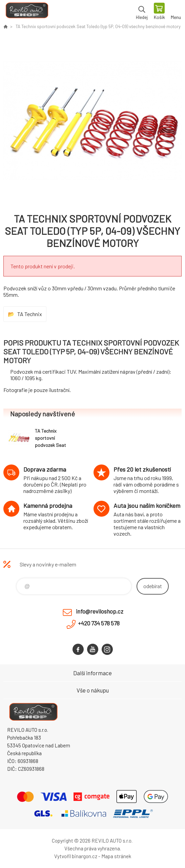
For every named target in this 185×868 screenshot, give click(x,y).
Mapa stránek (116, 856)
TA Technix (30, 314)
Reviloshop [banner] (27, 12)
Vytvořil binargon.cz (76, 856)
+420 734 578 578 (99, 623)
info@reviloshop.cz (100, 611)
